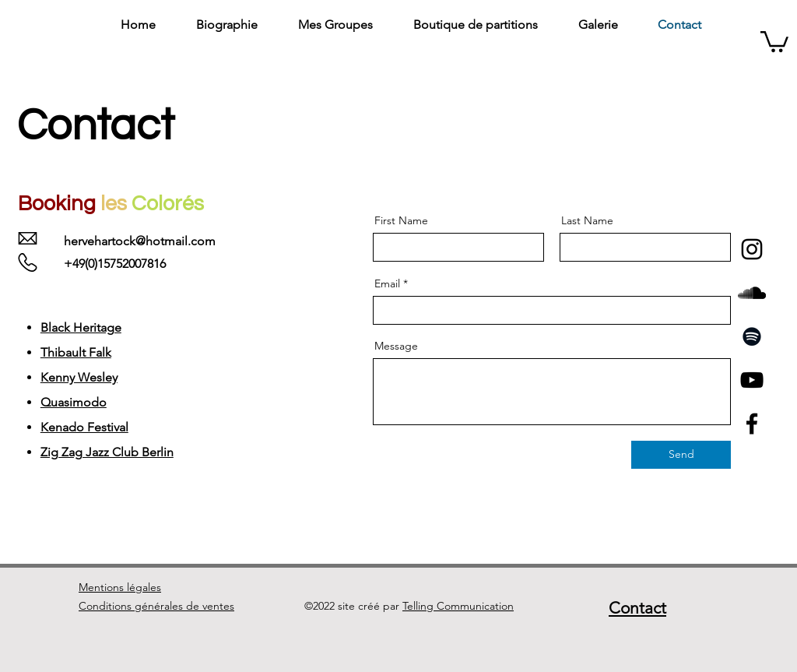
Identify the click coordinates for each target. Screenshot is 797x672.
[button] (774, 40)
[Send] (681, 455)
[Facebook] (752, 424)
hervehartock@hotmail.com (140, 241)
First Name (401, 220)
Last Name (587, 220)
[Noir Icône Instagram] (752, 249)
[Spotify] (752, 336)
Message (396, 346)
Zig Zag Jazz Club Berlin (107, 452)
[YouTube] (752, 380)
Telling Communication (458, 606)
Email (387, 283)
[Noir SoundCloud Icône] (752, 293)
